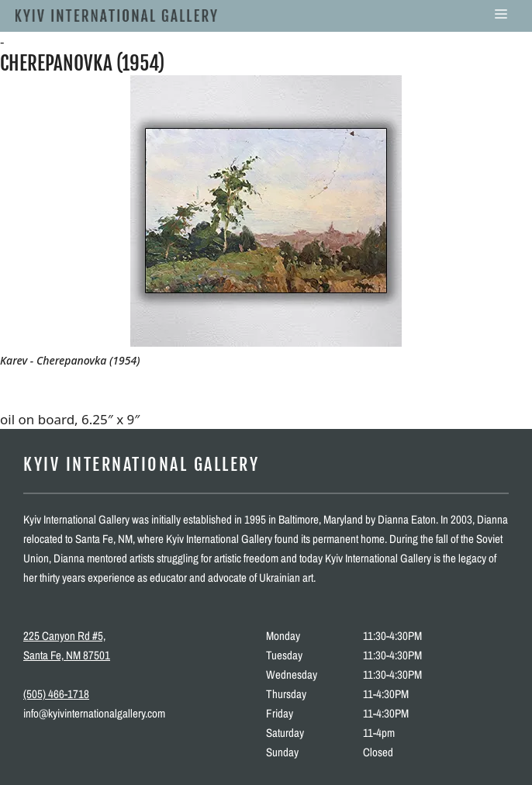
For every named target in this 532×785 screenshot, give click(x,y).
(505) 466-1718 (56, 694)
